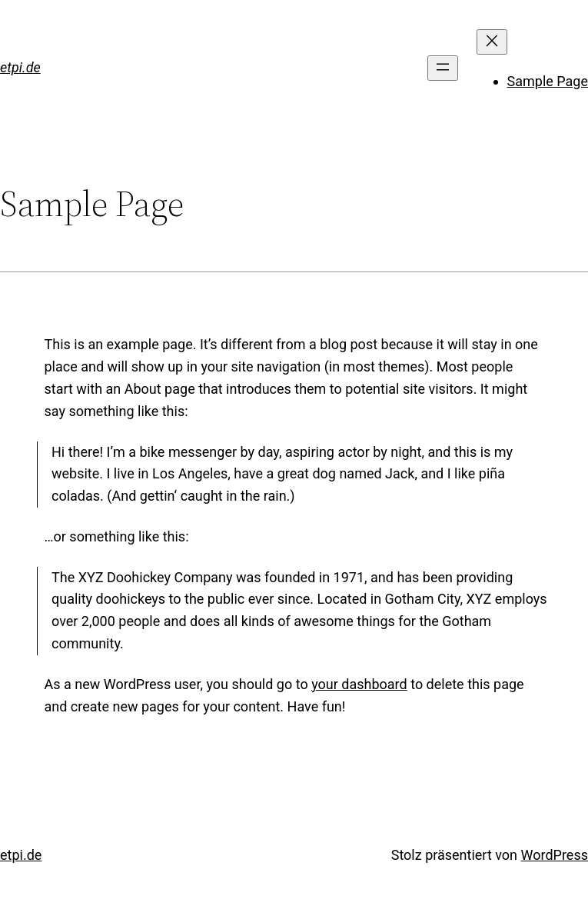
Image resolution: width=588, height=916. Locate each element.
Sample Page (548, 81)
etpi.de (20, 67)
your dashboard (359, 684)
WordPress (555, 855)
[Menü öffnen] (443, 68)
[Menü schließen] (492, 42)
